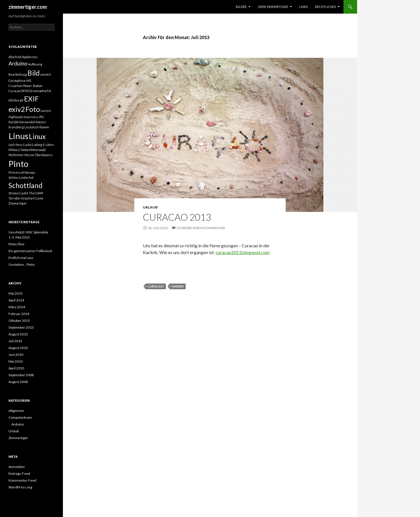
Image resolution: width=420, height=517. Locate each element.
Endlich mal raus (21, 258)
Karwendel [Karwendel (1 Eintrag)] (27, 122)
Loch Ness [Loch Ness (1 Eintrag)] (16, 145)
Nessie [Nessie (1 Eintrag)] (29, 155)
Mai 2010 (16, 361)
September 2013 (21, 327)
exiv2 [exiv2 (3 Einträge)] (17, 109)
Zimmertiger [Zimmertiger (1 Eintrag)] (18, 203)
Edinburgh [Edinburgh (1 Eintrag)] (16, 100)
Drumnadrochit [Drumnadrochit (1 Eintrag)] (40, 91)
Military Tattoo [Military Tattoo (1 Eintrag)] (19, 150)
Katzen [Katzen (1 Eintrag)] (41, 122)
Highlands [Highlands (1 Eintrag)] (16, 117)
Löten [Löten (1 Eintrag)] (50, 145)
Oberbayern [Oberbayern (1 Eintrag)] (44, 155)
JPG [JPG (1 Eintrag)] (41, 117)
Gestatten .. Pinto (22, 264)
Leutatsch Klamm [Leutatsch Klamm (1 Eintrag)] (37, 127)
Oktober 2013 (19, 321)
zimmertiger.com (28, 7)
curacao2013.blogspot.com (243, 252)
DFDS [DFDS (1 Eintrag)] (25, 91)
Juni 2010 (16, 355)
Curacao (156, 286)
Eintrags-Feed (19, 474)
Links (304, 7)
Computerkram (20, 417)
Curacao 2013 (177, 217)
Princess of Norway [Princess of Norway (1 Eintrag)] (22, 172)
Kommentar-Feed (22, 480)
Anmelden (17, 467)
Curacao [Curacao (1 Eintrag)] (14, 91)
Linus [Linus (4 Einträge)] (18, 136)
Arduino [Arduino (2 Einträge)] (18, 63)
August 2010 (18, 348)
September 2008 (21, 375)
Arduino (18, 424)
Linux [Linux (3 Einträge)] (37, 136)
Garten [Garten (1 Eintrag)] (46, 111)
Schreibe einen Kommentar (201, 228)
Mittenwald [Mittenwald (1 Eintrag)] (37, 150)
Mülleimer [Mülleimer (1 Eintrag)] (16, 155)
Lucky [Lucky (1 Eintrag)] (27, 145)
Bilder (241, 7)
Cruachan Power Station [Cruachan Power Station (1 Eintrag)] (26, 86)
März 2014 (17, 307)
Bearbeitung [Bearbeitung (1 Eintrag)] (18, 74)
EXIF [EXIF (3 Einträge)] (31, 99)
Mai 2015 (16, 293)
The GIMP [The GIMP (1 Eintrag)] (36, 193)
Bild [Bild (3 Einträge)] (34, 73)
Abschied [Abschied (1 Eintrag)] (15, 57)
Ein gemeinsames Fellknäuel (30, 251)
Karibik (178, 286)
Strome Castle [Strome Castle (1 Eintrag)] (18, 193)
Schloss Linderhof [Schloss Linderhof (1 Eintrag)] (21, 177)
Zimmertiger (18, 438)
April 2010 (16, 368)
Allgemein (16, 411)
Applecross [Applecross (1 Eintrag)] (30, 57)
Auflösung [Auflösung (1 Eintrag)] (35, 64)
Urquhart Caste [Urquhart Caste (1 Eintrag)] (32, 198)
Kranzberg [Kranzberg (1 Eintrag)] (16, 127)
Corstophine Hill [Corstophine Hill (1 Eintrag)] (20, 81)
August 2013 (18, 334)
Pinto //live (16, 244)
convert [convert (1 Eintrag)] (46, 74)
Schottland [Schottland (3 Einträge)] (26, 185)
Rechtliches (325, 7)
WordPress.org (20, 487)
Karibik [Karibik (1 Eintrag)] (14, 122)
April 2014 (16, 300)
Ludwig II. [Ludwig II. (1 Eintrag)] (39, 145)
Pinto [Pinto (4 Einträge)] (18, 164)
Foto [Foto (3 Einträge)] (33, 109)
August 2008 (18, 382)
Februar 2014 (19, 314)
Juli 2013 (15, 341)
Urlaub (150, 207)
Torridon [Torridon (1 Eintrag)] (14, 198)
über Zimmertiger (273, 7)
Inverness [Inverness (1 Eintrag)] (31, 117)
